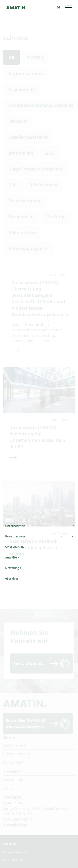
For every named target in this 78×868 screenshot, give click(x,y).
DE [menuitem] (59, 7)
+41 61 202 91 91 (18, 814)
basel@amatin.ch (18, 819)
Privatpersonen (25, 201)
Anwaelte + (13, 771)
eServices (11, 789)
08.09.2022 (60, 420)
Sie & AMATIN (15, 762)
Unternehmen (15, 745)
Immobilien (21, 153)
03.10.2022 (58, 275)
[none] (59, 7)
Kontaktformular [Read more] (29, 663)
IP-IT (50, 153)
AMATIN (35, 58)
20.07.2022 (60, 534)
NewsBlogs (13, 780)
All (11, 57)
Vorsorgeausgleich (28, 248)
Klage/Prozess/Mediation (35, 169)
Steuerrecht (21, 217)
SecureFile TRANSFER (26, 724)
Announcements (26, 74)
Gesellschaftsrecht (28, 137)
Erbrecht (18, 121)
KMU (14, 185)
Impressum (10, 844)
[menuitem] (59, 7)
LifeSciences (44, 185)
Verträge (56, 217)
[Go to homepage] (16, 7)
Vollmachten (22, 232)
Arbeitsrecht (22, 89)
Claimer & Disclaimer (15, 852)
